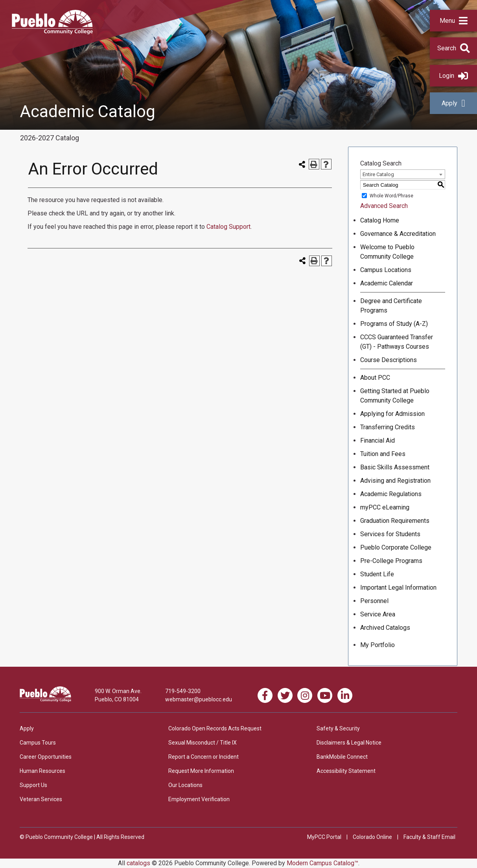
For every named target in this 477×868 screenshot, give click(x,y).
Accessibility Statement (346, 771)
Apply (453, 103)
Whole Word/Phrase (391, 196)
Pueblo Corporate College (396, 547)
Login (453, 76)
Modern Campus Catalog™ (322, 863)
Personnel (374, 601)
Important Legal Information (398, 588)
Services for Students (390, 534)
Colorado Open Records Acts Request (215, 728)
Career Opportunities (46, 757)
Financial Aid (378, 440)
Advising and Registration (395, 481)
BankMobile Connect (342, 757)
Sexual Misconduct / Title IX (203, 743)
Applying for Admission (392, 414)
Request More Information (201, 771)
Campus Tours (38, 743)
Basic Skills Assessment (395, 467)
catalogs (138, 863)
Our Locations (185, 785)
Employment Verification (199, 799)
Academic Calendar (387, 283)
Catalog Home (380, 220)
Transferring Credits (388, 427)
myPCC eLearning (385, 507)
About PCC (375, 378)
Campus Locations (386, 270)
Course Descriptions (389, 360)
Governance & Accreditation (398, 234)
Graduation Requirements (395, 521)
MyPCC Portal (324, 837)
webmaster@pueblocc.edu (199, 699)
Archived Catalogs (385, 628)
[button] (453, 21)
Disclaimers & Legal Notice (349, 743)
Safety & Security (338, 728)
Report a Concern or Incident (204, 757)
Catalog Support (228, 227)
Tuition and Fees (383, 454)
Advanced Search (384, 206)
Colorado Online (372, 837)
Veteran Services (41, 799)
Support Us (33, 785)
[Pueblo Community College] (52, 32)
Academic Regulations (391, 494)
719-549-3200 (183, 691)
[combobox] (403, 174)
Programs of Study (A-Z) (394, 324)
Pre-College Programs (391, 561)
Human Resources (42, 771)
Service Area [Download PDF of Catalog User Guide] (378, 614)
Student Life (377, 574)
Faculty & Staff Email (429, 837)
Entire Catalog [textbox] (378, 174)
